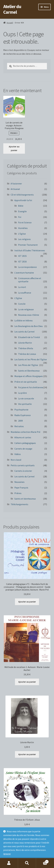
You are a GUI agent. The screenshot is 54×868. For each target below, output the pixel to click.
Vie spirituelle (25, 404)
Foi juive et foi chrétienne (31, 387)
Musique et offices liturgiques (29, 376)
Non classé (16, 460)
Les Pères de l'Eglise (28, 365)
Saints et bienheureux (25, 499)
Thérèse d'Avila (26, 348)
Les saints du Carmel (24, 332)
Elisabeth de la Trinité (29, 337)
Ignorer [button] (7, 854)
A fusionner (16, 184)
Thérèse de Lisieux (27, 354)
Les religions (24, 239)
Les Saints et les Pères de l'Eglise (31, 359)
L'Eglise (22, 234)
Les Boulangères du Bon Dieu (29, 326)
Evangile (22, 211)
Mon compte (9, 863)
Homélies (23, 228)
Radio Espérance (23, 415)
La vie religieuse (26, 309)
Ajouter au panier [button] (14, 148)
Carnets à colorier (23, 471)
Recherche (27, 863)
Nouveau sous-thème (29, 315)
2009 (20, 421)
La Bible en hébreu (23, 320)
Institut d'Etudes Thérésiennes (30, 250)
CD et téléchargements (22, 195)
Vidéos (18, 454)
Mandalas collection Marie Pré (25, 432)
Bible (21, 206)
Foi (20, 217)
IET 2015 (22, 256)
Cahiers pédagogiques (25, 443)
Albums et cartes (23, 437)
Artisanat (15, 189)
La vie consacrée (26, 398)
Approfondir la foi (23, 200)
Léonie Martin (25, 343)
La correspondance (27, 267)
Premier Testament (28, 245)
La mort (22, 287)
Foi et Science (25, 222)
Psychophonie (21, 410)
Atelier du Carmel (12, 9)
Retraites (19, 426)
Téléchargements (19, 504)
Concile (22, 304)
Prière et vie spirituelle (26, 382)
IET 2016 (22, 262)
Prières (18, 493)
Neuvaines (19, 482)
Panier (42, 861)
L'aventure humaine (24, 273)
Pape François (21, 488)
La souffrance (25, 293)
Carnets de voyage (23, 449)
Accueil (10, 23)
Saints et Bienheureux (29, 371)
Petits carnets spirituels (23, 465)
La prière (22, 393)
